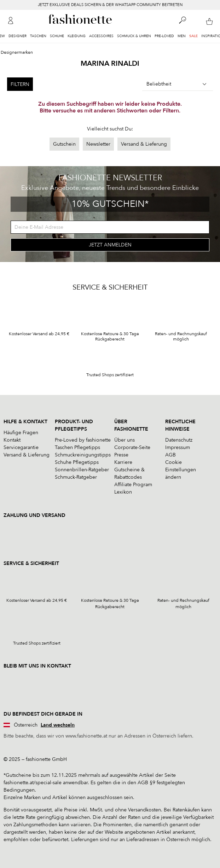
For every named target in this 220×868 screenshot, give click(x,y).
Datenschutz (179, 440)
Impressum (178, 447)
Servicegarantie (21, 447)
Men (182, 36)
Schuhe (57, 36)
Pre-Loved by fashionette (83, 440)
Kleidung (77, 36)
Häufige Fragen (21, 433)
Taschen (38, 36)
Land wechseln (58, 725)
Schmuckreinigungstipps (83, 455)
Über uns (125, 440)
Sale (193, 36)
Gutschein (64, 144)
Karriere (123, 462)
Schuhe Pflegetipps (77, 462)
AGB (170, 455)
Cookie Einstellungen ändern (181, 470)
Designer (18, 36)
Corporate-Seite (132, 447)
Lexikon (123, 492)
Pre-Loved (164, 36)
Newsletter (98, 144)
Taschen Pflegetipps (77, 447)
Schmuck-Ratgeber (76, 477)
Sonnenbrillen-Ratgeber (82, 470)
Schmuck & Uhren (134, 36)
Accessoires (101, 36)
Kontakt (12, 440)
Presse (121, 455)
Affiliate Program (133, 485)
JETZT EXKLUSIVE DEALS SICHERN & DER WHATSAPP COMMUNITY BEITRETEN (110, 5)
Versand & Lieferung (144, 144)
